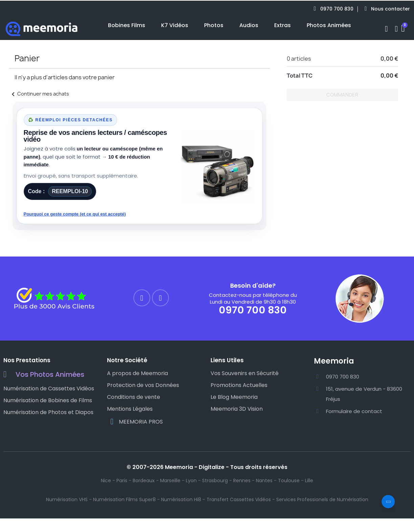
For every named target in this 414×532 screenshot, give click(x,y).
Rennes (242, 480)
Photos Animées (329, 25)
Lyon (191, 480)
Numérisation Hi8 (181, 499)
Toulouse (289, 480)
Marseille (170, 480)
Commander (342, 95)
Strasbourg (215, 480)
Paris (122, 480)
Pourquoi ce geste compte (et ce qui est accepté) (75, 214)
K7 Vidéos (175, 25)
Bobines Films (127, 25)
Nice (106, 480)
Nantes (264, 480)
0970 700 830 (253, 310)
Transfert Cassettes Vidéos (239, 499)
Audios (249, 25)
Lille (309, 480)
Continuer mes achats (39, 94)
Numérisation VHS (67, 499)
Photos (214, 25)
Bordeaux (144, 480)
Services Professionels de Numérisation (322, 499)
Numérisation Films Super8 (124, 499)
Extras (282, 25)
